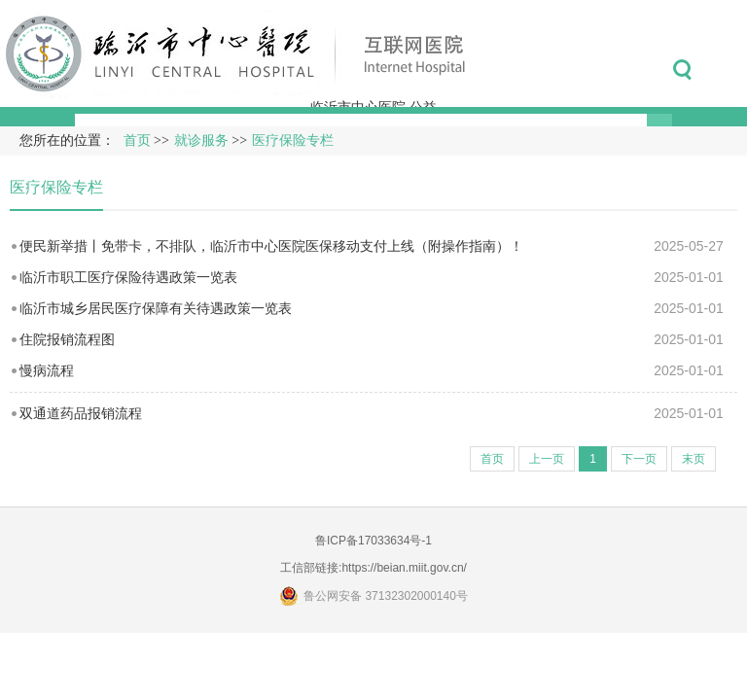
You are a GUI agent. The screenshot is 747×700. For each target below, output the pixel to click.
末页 (694, 459)
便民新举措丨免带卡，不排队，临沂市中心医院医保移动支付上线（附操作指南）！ (271, 246)
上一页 (547, 459)
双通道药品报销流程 (81, 413)
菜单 (726, 70)
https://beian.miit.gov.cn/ (404, 568)
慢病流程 (47, 370)
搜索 (682, 70)
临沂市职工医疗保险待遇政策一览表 (128, 277)
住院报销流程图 (67, 339)
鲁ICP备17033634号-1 (373, 541)
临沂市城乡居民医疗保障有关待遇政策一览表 (156, 308)
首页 (137, 140)
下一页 (639, 459)
